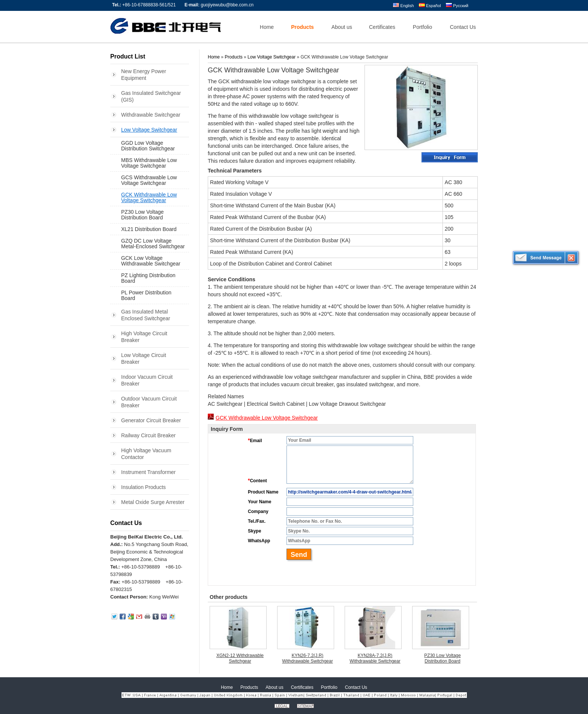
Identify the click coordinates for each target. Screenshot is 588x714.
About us (274, 687)
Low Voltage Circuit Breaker (144, 358)
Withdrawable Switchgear (151, 115)
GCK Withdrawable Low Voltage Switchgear (149, 197)
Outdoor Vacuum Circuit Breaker (149, 402)
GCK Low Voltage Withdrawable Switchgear (151, 261)
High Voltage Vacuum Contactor (146, 454)
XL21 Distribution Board (149, 229)
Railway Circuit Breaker (148, 435)
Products (233, 57)
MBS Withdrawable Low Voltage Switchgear (149, 163)
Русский (457, 6)
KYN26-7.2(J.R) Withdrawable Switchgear (307, 658)
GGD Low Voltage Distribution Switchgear (148, 146)
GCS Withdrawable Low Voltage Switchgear (149, 180)
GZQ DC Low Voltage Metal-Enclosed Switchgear (153, 244)
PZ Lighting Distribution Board (148, 278)
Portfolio (329, 687)
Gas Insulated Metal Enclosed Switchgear (146, 315)
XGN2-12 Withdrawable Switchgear (240, 658)
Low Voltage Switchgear (149, 130)
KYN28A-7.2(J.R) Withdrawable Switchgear (375, 658)
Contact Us (126, 523)
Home (214, 57)
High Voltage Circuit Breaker (144, 337)
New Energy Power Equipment (144, 75)
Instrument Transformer (148, 472)
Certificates (302, 687)
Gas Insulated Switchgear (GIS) (151, 96)
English (403, 6)
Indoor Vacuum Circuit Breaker (147, 380)
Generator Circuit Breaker (151, 420)
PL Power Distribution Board (146, 295)
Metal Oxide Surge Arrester (153, 502)
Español (430, 6)
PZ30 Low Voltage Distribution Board (142, 215)
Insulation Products (143, 487)
